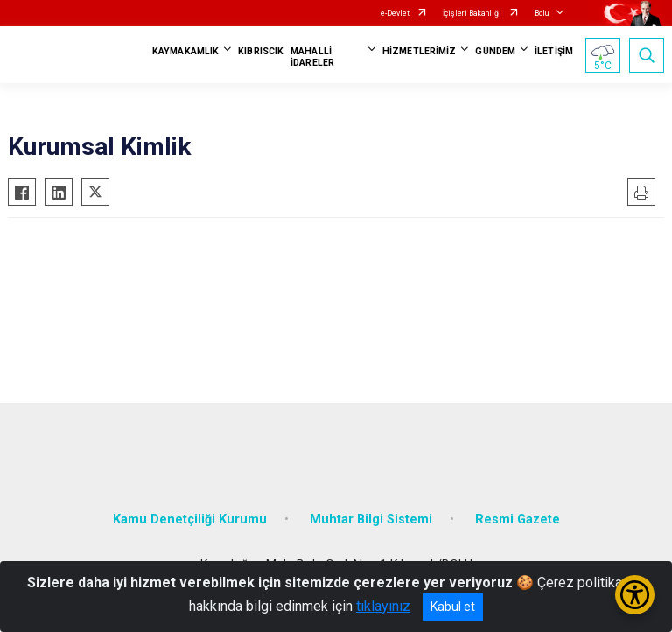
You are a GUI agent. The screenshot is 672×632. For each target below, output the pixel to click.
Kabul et (453, 607)
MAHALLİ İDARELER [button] (312, 57)
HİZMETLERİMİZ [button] (419, 51)
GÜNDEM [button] (495, 51)
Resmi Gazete (518, 520)
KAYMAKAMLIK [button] (185, 51)
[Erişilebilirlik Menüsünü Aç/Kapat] (635, 595)
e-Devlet (395, 13)
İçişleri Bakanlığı (472, 13)
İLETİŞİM (554, 51)
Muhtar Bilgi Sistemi (371, 520)
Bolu (542, 13)
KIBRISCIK (261, 51)
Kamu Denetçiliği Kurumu (190, 520)
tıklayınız (383, 606)
